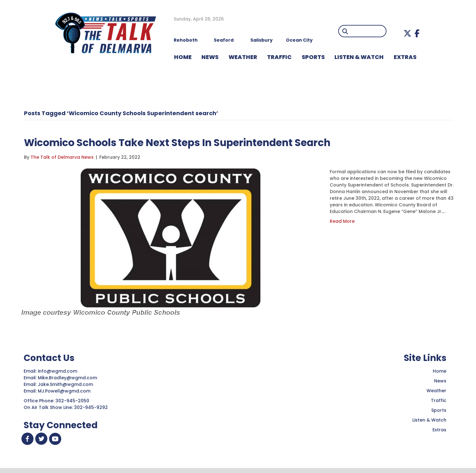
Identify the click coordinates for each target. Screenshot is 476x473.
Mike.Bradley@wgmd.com (67, 378)
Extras (439, 430)
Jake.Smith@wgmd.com (66, 384)
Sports (313, 57)
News (440, 381)
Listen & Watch (429, 420)
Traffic (439, 400)
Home (440, 371)
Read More (342, 221)
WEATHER (243, 57)
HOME (183, 57)
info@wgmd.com (58, 371)
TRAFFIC (279, 57)
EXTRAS (405, 57)
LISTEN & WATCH (359, 57)
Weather (436, 391)
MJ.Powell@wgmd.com (65, 391)
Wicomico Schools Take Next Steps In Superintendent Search (210, 142)
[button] (407, 33)
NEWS (210, 57)
